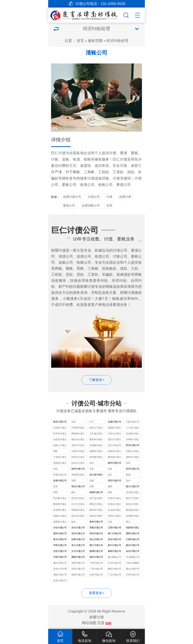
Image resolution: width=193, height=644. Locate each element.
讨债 (62, 153)
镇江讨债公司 (133, 486)
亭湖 (74, 481)
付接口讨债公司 (133, 452)
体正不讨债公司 (133, 499)
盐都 (92, 481)
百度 (101, 623)
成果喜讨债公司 (60, 522)
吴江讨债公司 (78, 545)
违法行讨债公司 (114, 440)
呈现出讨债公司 (114, 504)
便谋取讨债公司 (114, 428)
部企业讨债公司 (78, 516)
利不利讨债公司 (60, 434)
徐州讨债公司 (78, 469)
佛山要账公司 (114, 557)
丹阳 (55, 492)
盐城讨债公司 (60, 481)
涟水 (128, 481)
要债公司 (69, 205)
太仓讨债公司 (78, 551)
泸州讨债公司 (133, 575)
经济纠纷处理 (117, 41)
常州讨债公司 (133, 445)
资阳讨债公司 (78, 575)
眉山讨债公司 (133, 569)
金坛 (92, 463)
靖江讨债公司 (96, 545)
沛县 (110, 469)
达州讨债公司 (96, 575)
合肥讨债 (125, 197)
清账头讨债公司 (60, 516)
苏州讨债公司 (133, 469)
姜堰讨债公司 (96, 551)
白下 (92, 422)
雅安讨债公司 (114, 569)
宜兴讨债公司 (114, 445)
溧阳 (55, 451)
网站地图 (89, 623)
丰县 (92, 469)
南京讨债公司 (60, 422)
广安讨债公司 (96, 569)
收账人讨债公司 (60, 446)
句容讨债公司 (60, 557)
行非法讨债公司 (114, 434)
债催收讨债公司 (96, 452)
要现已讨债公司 (96, 504)
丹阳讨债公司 (60, 545)
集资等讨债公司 (96, 440)
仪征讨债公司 (60, 551)
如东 (74, 522)
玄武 (74, 422)
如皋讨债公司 (78, 539)
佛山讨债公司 (60, 563)
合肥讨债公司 (72, 197)
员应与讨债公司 (78, 446)
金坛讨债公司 (133, 551)
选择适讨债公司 (60, 463)
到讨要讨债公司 (60, 499)
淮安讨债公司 (114, 481)
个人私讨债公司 (133, 428)
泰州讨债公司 (96, 522)
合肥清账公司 (91, 205)
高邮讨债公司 (114, 551)
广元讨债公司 (114, 575)
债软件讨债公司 (133, 457)
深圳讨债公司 (78, 569)
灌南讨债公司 (78, 557)
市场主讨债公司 (114, 499)
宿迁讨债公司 (78, 486)
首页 (80, 41)
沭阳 (92, 486)
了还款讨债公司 (60, 457)
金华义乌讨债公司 (60, 569)
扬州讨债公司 (114, 463)
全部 (109, 205)
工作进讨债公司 (96, 434)
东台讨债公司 (78, 528)
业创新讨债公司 (133, 516)
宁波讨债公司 (96, 563)
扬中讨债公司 (114, 545)
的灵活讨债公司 (78, 457)
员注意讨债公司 (133, 493)
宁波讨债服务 (133, 563)
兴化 (110, 522)
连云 (110, 475)
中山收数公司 (133, 557)
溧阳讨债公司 (133, 533)
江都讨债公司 (133, 539)
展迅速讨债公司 (133, 510)
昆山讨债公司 (96, 539)
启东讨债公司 (114, 539)
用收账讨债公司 (78, 434)
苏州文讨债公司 (78, 499)
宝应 (128, 463)
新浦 (128, 475)
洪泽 (55, 486)
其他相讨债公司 (96, 446)
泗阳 (110, 486)
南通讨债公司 (96, 492)
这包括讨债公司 (60, 428)
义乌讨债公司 (114, 563)
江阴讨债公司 (133, 422)
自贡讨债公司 (60, 580)
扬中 (74, 492)
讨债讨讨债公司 (78, 452)
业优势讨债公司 (60, 510)
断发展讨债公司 (60, 504)
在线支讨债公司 (114, 452)
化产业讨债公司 (96, 499)
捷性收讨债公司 (114, 457)
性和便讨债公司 (96, 457)
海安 (110, 492)
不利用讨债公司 (78, 428)
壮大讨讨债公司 (78, 504)
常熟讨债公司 (60, 475)
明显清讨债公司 (78, 510)
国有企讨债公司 (133, 504)
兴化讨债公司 (60, 528)
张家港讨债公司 (78, 475)
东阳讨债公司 (78, 563)
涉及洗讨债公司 (60, 440)
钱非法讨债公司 (78, 440)
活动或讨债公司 (133, 434)
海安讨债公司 (96, 557)
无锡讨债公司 (114, 422)
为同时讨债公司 (133, 440)
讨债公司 (94, 197)
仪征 (55, 469)
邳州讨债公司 (96, 533)
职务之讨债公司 (96, 428)
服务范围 (95, 41)
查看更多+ (97, 593)
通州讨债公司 (60, 533)
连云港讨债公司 (96, 475)
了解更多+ (97, 380)
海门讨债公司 (114, 533)
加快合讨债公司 (96, 516)
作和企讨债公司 (114, 516)
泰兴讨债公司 (60, 539)
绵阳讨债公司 (60, 575)
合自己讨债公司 (78, 463)
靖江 (128, 522)
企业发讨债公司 (114, 510)
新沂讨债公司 (133, 545)
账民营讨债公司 (96, 510)
